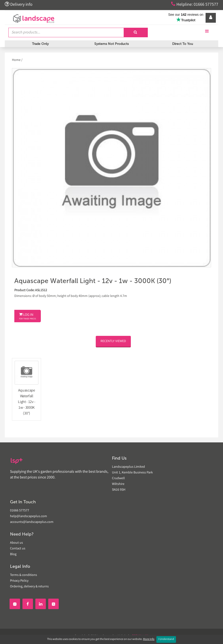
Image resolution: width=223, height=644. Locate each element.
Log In (28, 317)
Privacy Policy (19, 581)
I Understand (166, 639)
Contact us (18, 549)
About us (16, 543)
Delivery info (19, 4)
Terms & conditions (24, 575)
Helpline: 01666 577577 (195, 4)
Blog (13, 554)
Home (17, 60)
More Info (149, 639)
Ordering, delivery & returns (29, 587)
